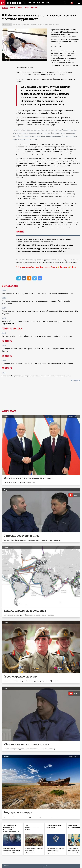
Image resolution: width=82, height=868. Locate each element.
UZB (44, 3)
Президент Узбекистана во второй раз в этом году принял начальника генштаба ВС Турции (38, 363)
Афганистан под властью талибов (50, 25)
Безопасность (35, 25)
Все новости (76, 381)
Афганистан (16, 25)
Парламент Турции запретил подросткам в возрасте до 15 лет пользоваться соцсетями (36, 376)
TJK (34, 3)
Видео (20, 8)
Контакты (6, 865)
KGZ (30, 3)
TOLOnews (73, 41)
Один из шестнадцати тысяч (32, 827)
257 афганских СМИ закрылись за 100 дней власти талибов (47, 245)
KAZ (25, 3)
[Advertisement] (41, 396)
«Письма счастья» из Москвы (54, 826)
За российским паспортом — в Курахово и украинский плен (11, 828)
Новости (5, 8)
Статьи (13, 8)
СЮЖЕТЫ (34, 8)
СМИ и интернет (25, 25)
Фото (27, 8)
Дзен (74, 267)
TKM (39, 3)
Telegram (64, 267)
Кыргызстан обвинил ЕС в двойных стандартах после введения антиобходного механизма (37, 336)
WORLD (49, 3)
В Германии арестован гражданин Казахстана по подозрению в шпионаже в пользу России (37, 293)
